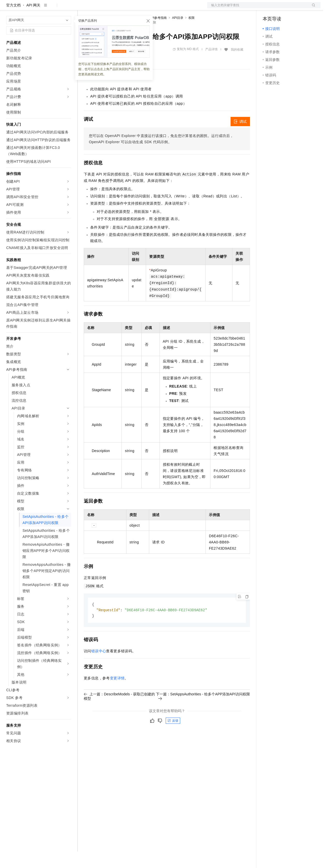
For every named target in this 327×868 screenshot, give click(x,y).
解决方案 (83, 8)
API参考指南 (158, 34)
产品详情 (211, 66)
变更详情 (117, 695)
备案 (268, 8)
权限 (192, 34)
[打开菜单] (8, 8)
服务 (153, 8)
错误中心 (99, 668)
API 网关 (33, 22)
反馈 (173, 738)
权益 (99, 8)
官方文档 (13, 22)
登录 (312, 8)
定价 (112, 8)
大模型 (53, 8)
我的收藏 (237, 66)
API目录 (177, 34)
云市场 (126, 8)
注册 (293, 8)
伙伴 (140, 8)
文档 (257, 8)
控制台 (281, 8)
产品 (67, 8)
